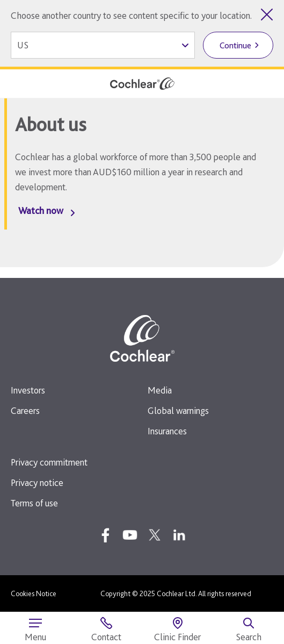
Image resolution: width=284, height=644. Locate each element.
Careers (25, 410)
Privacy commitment (49, 462)
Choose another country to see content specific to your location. (131, 15)
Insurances (167, 431)
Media (160, 390)
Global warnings (178, 410)
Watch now (41, 210)
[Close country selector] (267, 15)
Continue (235, 45)
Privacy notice (37, 482)
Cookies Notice (34, 593)
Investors (28, 390)
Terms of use (34, 503)
